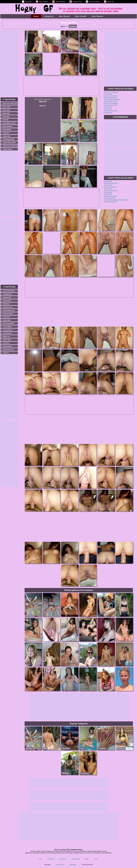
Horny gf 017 (108, 194)
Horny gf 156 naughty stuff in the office (116, 200)
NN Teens (6, 304)
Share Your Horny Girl (10, 104)
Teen (82, 749)
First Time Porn (8, 350)
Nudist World (8, 346)
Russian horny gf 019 (111, 202)
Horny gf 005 (108, 107)
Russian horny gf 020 (111, 98)
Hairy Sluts (7, 320)
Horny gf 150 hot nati (111, 191)
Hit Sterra (6, 343)
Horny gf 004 (108, 189)
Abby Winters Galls (9, 123)
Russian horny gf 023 (111, 111)
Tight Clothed (8, 149)
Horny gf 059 (108, 181)
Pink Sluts (7, 317)
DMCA (87, 859)
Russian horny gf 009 (111, 105)
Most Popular (97, 16)
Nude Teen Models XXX (11, 146)
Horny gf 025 (108, 185)
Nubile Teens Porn (9, 143)
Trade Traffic (60, 865)
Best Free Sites (63, 859)
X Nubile (5, 120)
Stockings (121, 749)
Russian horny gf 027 (111, 183)
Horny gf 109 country (111, 101)
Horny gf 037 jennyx (110, 187)
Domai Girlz (7, 301)
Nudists (65, 773)
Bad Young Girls (9, 323)
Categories (49, 16)
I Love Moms (8, 327)
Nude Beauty (7, 130)
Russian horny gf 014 (111, 196)
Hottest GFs (7, 297)
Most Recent (64, 16)
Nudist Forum (8, 307)
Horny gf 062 (108, 192)
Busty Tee (7, 336)
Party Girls (85, 773)
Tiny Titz (6, 353)
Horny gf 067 (108, 109)
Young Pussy (8, 330)
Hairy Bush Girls (9, 139)
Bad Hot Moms (8, 126)
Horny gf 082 (108, 113)
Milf (45, 749)
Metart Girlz (7, 340)
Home (36, 16)
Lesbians (102, 749)
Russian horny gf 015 (111, 96)
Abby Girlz (7, 136)
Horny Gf (43, 101)
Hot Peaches (7, 333)
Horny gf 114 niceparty (111, 92)
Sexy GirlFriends (9, 291)
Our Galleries (50, 859)
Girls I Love (6, 107)
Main (40, 859)
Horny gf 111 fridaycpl (111, 103)
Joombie (6, 133)
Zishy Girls (6, 110)
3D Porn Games (76, 859)
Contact (96, 859)
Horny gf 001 (108, 94)
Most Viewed (81, 16)
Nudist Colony (8, 314)
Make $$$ (73, 865)
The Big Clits (8, 294)
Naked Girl (6, 113)
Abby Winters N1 (9, 310)
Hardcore (66, 749)
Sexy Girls (6, 117)
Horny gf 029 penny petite (112, 100)
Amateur (29, 749)
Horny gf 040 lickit (110, 198)
